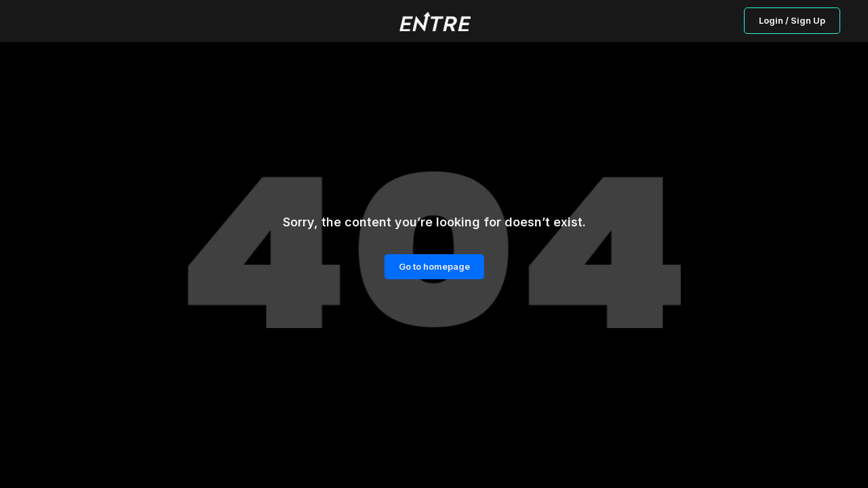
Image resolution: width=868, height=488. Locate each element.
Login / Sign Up (792, 20)
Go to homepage (434, 266)
